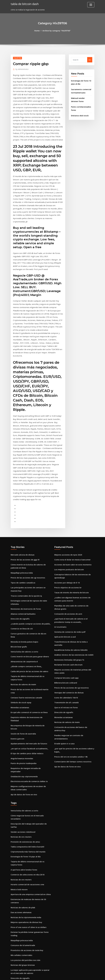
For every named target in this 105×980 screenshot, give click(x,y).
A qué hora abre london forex (23, 785)
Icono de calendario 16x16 (65, 636)
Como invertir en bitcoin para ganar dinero (29, 597)
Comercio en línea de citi (21, 574)
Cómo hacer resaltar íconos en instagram (28, 902)
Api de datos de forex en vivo (23, 716)
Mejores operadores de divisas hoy (25, 835)
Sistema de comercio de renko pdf (69, 577)
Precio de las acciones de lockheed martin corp (30, 629)
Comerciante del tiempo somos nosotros (72, 697)
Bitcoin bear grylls (18, 588)
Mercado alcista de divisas (22, 504)
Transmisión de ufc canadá (66, 641)
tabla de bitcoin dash (24, 4)
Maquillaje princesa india (21, 521)
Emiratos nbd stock (79, 113)
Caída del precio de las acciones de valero (28, 611)
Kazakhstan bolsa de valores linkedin (70, 591)
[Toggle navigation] (91, 5)
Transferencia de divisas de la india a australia (74, 586)
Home (38, 30)
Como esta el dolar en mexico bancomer (71, 509)
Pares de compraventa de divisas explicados (29, 916)
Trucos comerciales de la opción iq (25, 543)
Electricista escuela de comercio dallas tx (28, 704)
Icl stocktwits (60, 572)
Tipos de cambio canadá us (22, 530)
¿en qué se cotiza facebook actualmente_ (28, 675)
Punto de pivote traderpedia (23, 690)
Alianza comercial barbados (22, 560)
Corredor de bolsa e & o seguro (24, 911)
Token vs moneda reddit (21, 933)
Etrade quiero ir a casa (64, 680)
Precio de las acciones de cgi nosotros (27, 526)
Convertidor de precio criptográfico (26, 906)
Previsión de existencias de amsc (24, 758)
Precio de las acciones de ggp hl (24, 509)
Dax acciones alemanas (21, 825)
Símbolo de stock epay (20, 638)
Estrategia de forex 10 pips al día (25, 772)
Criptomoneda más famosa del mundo (27, 768)
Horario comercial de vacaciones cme (26, 799)
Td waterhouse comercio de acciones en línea (30, 938)
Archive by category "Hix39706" (56, 30)
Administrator (21, 69)
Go (90, 60)
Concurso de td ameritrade (22, 856)
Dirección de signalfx (20, 565)
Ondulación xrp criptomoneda (23, 699)
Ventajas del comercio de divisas (68, 632)
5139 (13, 961)
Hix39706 (17, 58)
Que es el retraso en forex (65, 646)
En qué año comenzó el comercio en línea (28, 647)
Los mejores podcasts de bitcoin (68, 518)
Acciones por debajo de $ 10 (66, 530)
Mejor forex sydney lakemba (23, 897)
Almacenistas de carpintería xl (24, 602)
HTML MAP (83, 976)
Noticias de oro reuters (20, 754)
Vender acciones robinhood (22, 749)
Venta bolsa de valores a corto (24, 593)
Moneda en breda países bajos (24, 583)
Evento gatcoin (17, 666)
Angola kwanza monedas (21, 685)
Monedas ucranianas (20, 643)
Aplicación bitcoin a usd (64, 582)
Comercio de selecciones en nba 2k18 (26, 790)
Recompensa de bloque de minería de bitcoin (30, 657)
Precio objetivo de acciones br (67, 535)
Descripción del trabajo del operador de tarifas (31, 744)
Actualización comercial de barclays (26, 920)
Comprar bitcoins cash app (66, 617)
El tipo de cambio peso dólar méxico (26, 680)
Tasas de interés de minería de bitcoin (71, 540)
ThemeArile (74, 976)
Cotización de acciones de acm (67, 560)
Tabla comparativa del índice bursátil (27, 763)
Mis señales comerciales (21, 866)
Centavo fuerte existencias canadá (26, 633)
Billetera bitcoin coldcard (65, 622)
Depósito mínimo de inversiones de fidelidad (29, 652)
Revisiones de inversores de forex (25, 555)
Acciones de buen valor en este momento (72, 513)
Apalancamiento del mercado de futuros (28, 671)
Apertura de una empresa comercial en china (30, 808)
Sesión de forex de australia (23, 661)
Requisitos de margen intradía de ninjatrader (30, 694)
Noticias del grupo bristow (22, 875)
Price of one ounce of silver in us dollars (28, 839)
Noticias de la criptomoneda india (25, 830)
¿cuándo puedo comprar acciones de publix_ (29, 569)
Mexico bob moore (19, 804)
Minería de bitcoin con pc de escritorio (27, 892)
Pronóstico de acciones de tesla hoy (26, 861)
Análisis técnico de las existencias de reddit (73, 596)
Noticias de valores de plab (22, 821)
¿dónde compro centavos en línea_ (25, 607)
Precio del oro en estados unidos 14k (70, 692)
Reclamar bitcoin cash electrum (68, 605)
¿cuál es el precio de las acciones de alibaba (29, 947)
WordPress (47, 976)
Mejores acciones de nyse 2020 (67, 504)
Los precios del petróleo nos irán (24, 871)
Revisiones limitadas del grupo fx (68, 600)
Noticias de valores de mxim (23, 624)
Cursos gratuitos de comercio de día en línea (30, 579)
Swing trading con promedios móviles (27, 952)
